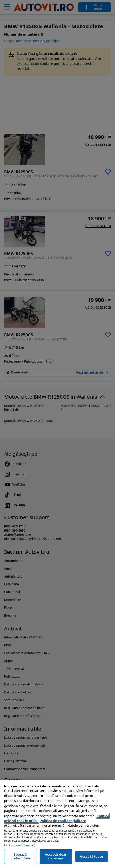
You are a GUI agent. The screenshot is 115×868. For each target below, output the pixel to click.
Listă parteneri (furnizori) (19, 845)
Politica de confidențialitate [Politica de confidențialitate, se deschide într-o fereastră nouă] (63, 821)
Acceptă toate (91, 856)
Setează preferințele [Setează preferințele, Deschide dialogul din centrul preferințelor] (20, 856)
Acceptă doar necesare (56, 856)
